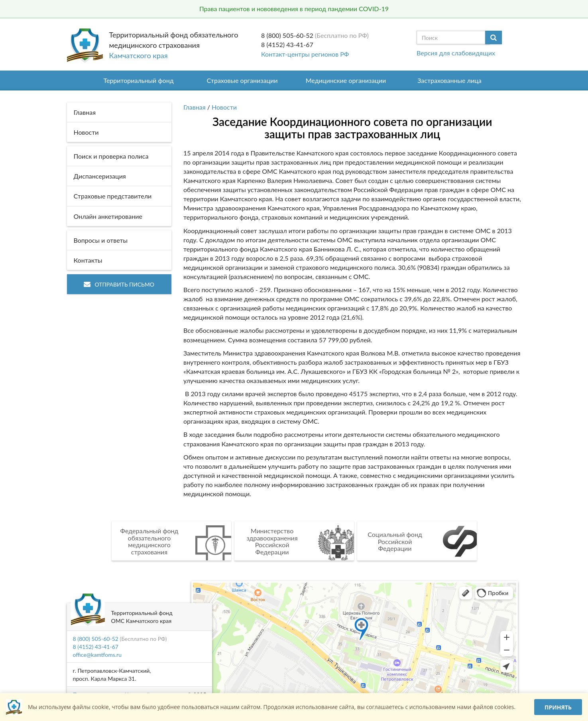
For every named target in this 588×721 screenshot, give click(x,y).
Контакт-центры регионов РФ (305, 54)
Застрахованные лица (449, 80)
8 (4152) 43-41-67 (287, 44)
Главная (195, 107)
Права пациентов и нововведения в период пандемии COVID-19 (294, 9)
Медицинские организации (346, 80)
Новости (224, 107)
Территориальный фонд (138, 80)
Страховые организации (242, 80)
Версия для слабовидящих (456, 53)
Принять (558, 707)
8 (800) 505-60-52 (287, 35)
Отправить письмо (119, 284)
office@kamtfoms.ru (97, 655)
